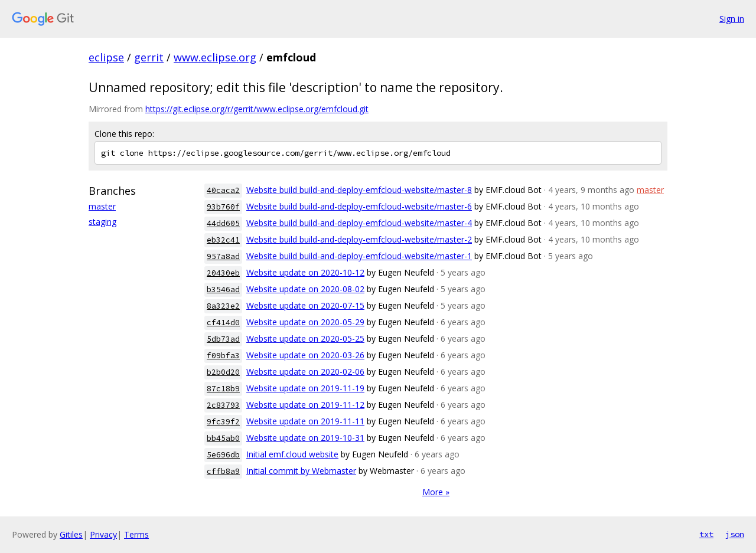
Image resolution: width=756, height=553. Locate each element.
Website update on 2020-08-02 (305, 289)
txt (706, 534)
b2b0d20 (223, 372)
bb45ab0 (223, 438)
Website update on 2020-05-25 (305, 338)
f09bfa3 (223, 356)
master (102, 206)
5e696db (223, 455)
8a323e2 (223, 306)
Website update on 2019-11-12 (305, 405)
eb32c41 (223, 240)
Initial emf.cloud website (292, 454)
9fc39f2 (223, 422)
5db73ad (223, 339)
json (735, 534)
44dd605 (223, 223)
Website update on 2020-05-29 (305, 322)
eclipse (106, 57)
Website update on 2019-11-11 (305, 421)
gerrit (149, 57)
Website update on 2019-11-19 (305, 388)
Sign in (732, 19)
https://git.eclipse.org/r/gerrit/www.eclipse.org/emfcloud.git (257, 109)
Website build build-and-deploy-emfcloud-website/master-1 (359, 256)
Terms (136, 534)
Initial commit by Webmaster (301, 471)
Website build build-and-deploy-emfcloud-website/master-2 (359, 239)
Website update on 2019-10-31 (305, 438)
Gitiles (71, 534)
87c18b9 (223, 389)
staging (102, 222)
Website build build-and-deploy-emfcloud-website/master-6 (359, 206)
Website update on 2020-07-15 (305, 305)
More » (436, 492)
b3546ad (223, 289)
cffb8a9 (223, 471)
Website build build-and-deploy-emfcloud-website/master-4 (359, 223)
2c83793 (223, 405)
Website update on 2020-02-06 (305, 372)
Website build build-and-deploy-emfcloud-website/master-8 (359, 190)
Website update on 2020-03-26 (305, 355)
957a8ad (223, 256)
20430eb (223, 273)
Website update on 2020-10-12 (305, 272)
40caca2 (223, 190)
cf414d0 (223, 323)
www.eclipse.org (215, 57)
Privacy (103, 534)
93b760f (223, 207)
